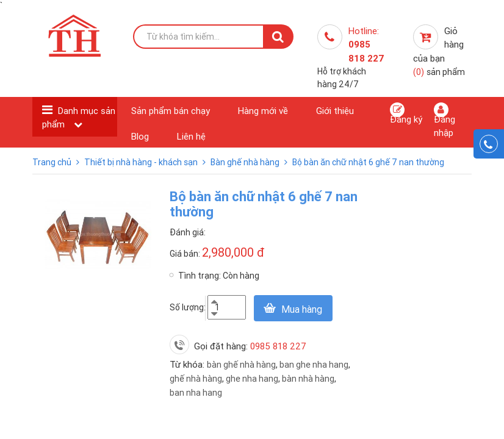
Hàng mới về (263, 111)
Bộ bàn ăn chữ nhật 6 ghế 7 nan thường (368, 162)
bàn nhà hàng (308, 379)
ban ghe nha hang (314, 365)
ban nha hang (196, 393)
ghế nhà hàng (196, 379)
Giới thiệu (335, 111)
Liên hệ (191, 136)
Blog (140, 136)
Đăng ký (406, 114)
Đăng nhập (445, 120)
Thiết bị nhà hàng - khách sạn (142, 162)
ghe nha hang (252, 379)
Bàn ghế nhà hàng (246, 162)
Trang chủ (53, 162)
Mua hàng (302, 309)
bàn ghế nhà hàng (241, 365)
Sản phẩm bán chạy (171, 111)
